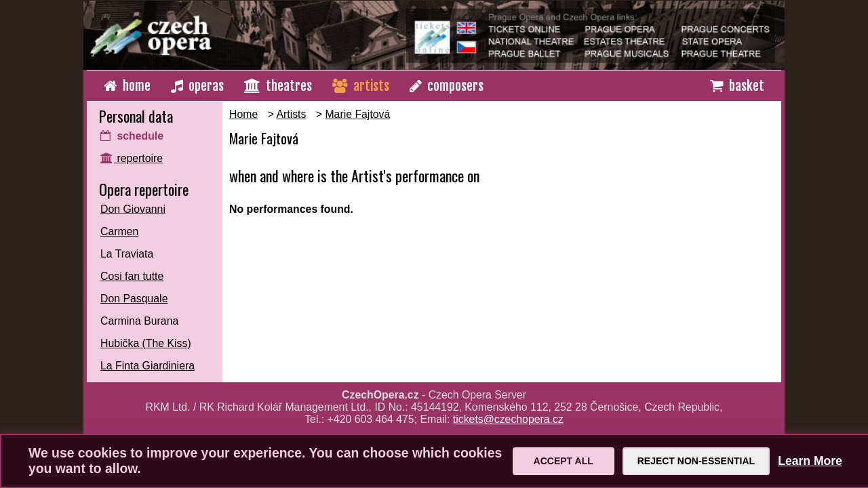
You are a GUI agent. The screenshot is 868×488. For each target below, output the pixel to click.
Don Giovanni (133, 209)
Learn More (810, 461)
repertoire (132, 158)
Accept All (564, 461)
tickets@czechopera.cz (508, 419)
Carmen (119, 231)
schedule (132, 136)
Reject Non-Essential (696, 461)
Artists (291, 114)
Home (243, 114)
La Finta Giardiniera (147, 366)
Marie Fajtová (357, 114)
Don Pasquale (134, 299)
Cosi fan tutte (132, 276)
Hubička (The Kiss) (146, 343)
